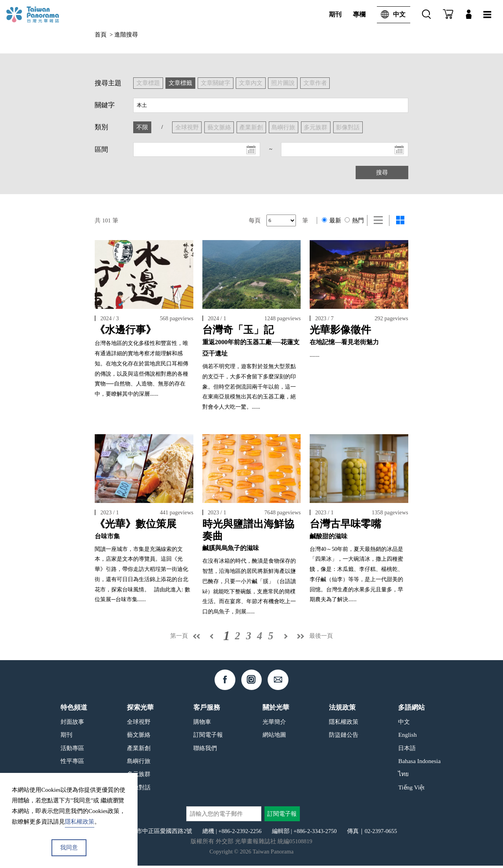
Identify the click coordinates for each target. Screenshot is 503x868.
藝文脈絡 (139, 737)
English (407, 737)
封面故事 (72, 724)
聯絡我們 (205, 750)
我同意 (69, 848)
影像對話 (139, 790)
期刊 (335, 14)
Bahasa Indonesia (419, 763)
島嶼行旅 (139, 763)
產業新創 (139, 750)
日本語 (407, 750)
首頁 (101, 35)
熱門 (354, 220)
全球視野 (139, 724)
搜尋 (382, 172)
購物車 (202, 724)
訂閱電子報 (208, 737)
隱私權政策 (344, 724)
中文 (391, 15)
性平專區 (72, 763)
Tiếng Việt (411, 790)
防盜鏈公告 (344, 737)
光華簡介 (274, 724)
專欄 (359, 14)
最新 (332, 220)
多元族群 (139, 776)
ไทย (403, 776)
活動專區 (72, 750)
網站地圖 (274, 737)
